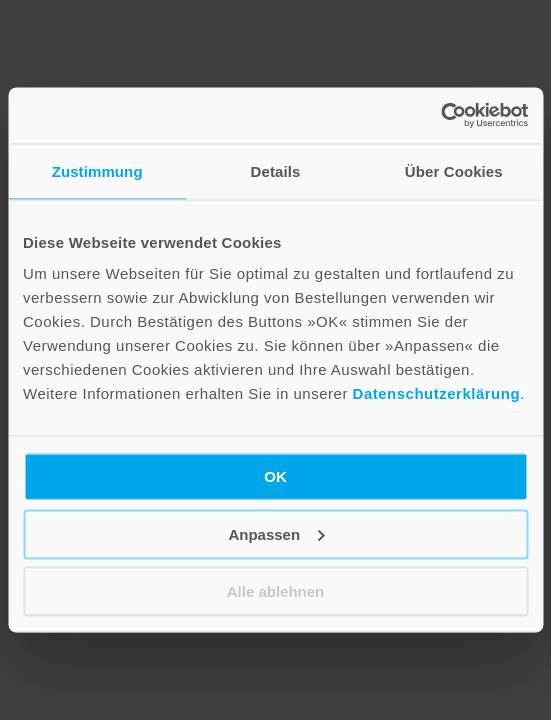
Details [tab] (276, 170)
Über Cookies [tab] (454, 170)
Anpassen (276, 533)
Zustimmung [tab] (97, 170)
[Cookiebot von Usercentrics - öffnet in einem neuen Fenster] (440, 116)
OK (275, 476)
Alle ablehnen (276, 591)
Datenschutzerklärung (437, 393)
